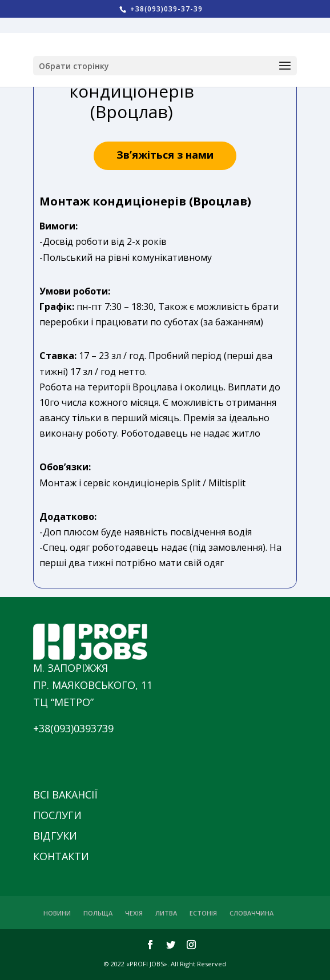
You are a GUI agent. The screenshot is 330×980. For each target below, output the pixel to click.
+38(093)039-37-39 (165, 9)
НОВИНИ (57, 913)
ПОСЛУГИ (57, 815)
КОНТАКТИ (61, 856)
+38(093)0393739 (73, 728)
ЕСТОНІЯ (203, 913)
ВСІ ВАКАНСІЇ (65, 795)
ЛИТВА (166, 913)
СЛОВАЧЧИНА (251, 913)
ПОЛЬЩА (98, 913)
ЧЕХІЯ (134, 913)
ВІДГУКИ (55, 836)
